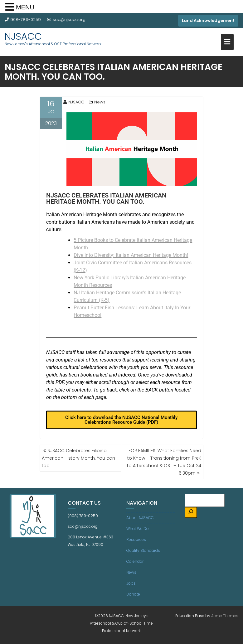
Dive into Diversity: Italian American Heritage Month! (131, 255)
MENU (25, 7)
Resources (136, 539)
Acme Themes (225, 616)
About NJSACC (140, 518)
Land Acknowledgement (208, 20)
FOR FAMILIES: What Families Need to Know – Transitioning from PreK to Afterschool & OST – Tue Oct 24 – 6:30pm (164, 462)
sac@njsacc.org (66, 20)
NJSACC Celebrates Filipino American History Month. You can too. (78, 458)
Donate (133, 594)
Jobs (131, 583)
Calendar (135, 561)
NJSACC (23, 37)
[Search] (191, 513)
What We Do (138, 529)
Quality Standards (143, 550)
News (100, 102)
